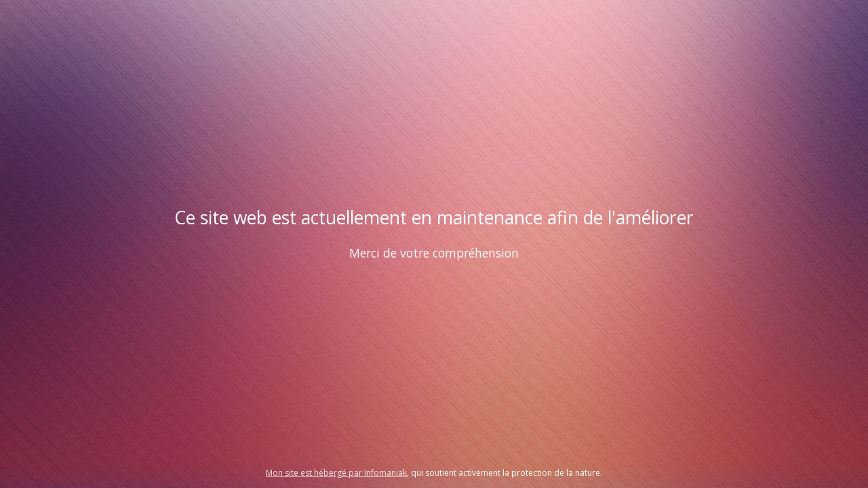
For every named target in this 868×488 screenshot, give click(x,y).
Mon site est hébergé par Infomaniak (336, 473)
